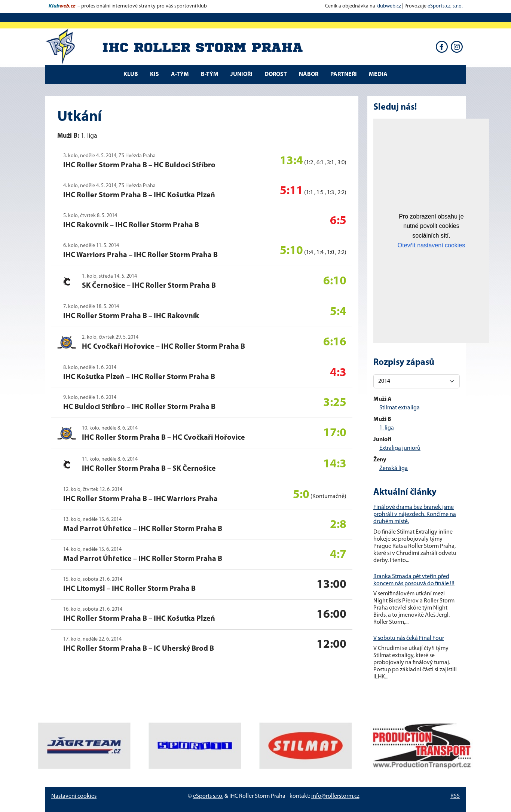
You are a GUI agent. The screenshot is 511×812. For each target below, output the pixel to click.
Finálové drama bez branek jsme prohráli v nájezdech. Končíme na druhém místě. (415, 515)
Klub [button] (131, 74)
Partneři (344, 74)
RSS (455, 796)
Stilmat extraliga (400, 408)
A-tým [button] (180, 74)
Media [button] (378, 74)
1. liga (387, 428)
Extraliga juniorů (400, 448)
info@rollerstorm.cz (335, 796)
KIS (154, 74)
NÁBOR (309, 74)
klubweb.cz (389, 6)
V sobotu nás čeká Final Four (409, 638)
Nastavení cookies (74, 796)
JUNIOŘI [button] (241, 74)
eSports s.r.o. (208, 796)
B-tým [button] (210, 74)
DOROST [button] (276, 74)
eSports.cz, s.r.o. (445, 6)
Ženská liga (394, 468)
